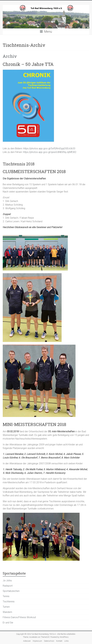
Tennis (6, 596)
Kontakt (59, 641)
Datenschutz (49, 641)
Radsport (8, 586)
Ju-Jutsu (7, 580)
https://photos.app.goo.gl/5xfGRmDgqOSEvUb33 (49, 148)
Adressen (27, 641)
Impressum (37, 641)
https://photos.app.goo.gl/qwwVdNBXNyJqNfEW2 (50, 152)
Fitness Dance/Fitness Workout (19, 617)
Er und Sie (8, 623)
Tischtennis (9, 602)
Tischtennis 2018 (19, 164)
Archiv (10, 56)
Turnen (6, 607)
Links (67, 641)
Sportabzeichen (11, 591)
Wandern (7, 612)
